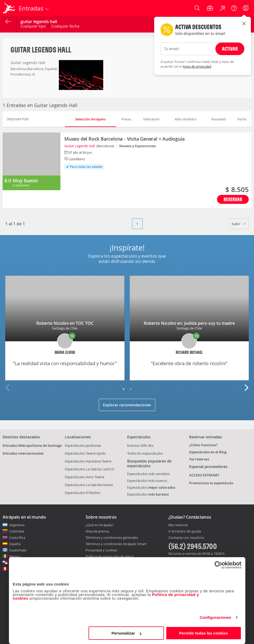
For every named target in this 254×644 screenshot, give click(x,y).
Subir (239, 224)
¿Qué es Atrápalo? (100, 525)
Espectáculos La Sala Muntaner (89, 485)
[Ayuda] (234, 8)
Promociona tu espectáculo (211, 483)
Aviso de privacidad (197, 66)
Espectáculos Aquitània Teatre (88, 461)
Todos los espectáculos (145, 453)
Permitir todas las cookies (204, 633)
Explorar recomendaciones (127, 405)
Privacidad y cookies (101, 550)
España (15, 544)
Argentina (17, 525)
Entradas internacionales (23, 453)
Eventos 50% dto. (141, 445)
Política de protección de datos (110, 556)
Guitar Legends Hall (80, 146)
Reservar (233, 199)
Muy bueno (25, 180)
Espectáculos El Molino (83, 493)
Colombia (17, 531)
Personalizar (126, 633)
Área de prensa (97, 531)
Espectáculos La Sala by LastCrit (90, 469)
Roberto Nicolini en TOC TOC (65, 323)
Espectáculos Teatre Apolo (85, 453)
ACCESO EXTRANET (204, 475)
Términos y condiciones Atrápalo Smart (116, 544)
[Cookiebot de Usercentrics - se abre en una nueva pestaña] (218, 565)
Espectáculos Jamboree (83, 445)
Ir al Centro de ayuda (185, 531)
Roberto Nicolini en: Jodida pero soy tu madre (189, 323)
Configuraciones (215, 617)
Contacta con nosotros (186, 538)
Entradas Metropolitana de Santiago (32, 445)
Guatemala (18, 550)
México (15, 556)
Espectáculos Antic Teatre (85, 477)
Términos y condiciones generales (112, 537)
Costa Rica (17, 537)
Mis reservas (178, 525)
